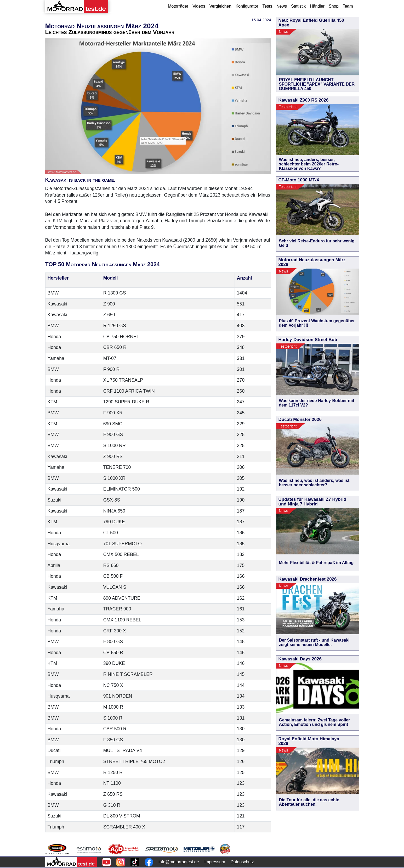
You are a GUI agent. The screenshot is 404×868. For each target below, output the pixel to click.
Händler (317, 6)
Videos (199, 6)
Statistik (298, 6)
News (282, 6)
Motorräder (178, 6)
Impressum (215, 862)
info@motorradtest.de (179, 862)
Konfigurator (247, 6)
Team (348, 6)
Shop (334, 6)
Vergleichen (220, 6)
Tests (267, 6)
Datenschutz (242, 862)
